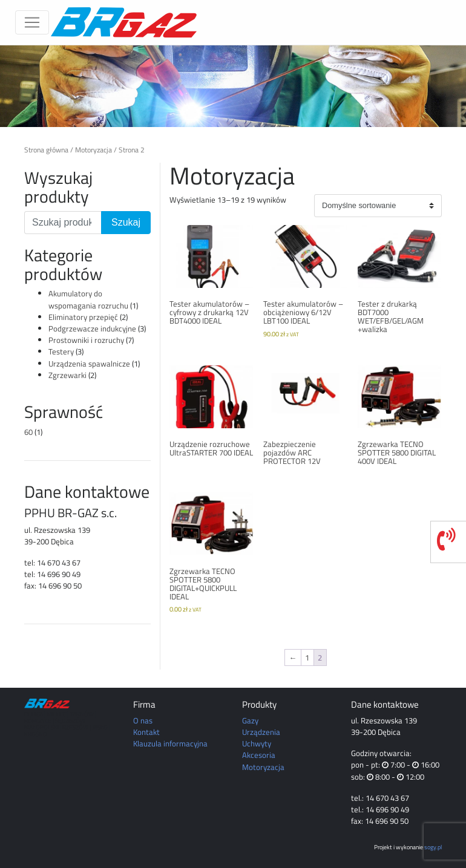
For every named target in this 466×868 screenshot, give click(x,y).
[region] (233, 86)
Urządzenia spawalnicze (89, 364)
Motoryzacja (94, 150)
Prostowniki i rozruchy (86, 340)
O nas (143, 720)
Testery (61, 351)
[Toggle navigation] (32, 22)
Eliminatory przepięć (83, 317)
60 (28, 432)
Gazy (250, 720)
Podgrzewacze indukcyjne (92, 328)
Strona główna (46, 150)
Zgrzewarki (67, 375)
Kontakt (146, 732)
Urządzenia (261, 732)
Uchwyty (257, 743)
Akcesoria (259, 755)
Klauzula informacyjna (170, 743)
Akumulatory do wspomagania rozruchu (88, 299)
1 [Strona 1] (307, 658)
